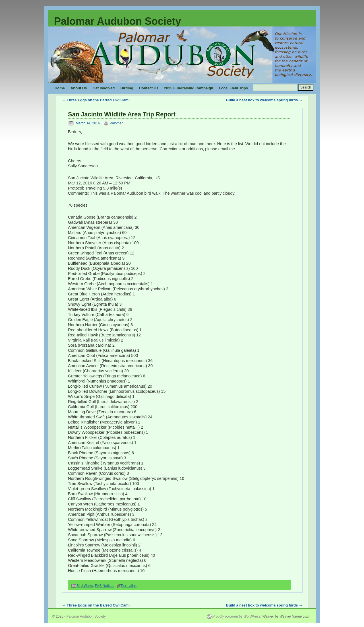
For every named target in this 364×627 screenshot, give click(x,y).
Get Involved (104, 88)
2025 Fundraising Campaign (189, 88)
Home (60, 88)
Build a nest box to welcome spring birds (264, 100)
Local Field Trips (233, 88)
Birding (127, 88)
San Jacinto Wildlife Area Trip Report (122, 114)
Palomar (116, 123)
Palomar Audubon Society (118, 21)
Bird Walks (85, 586)
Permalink (129, 586)
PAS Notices (105, 586)
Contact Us (149, 88)
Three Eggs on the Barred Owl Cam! (96, 100)
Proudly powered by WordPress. (237, 616)
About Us (79, 88)
